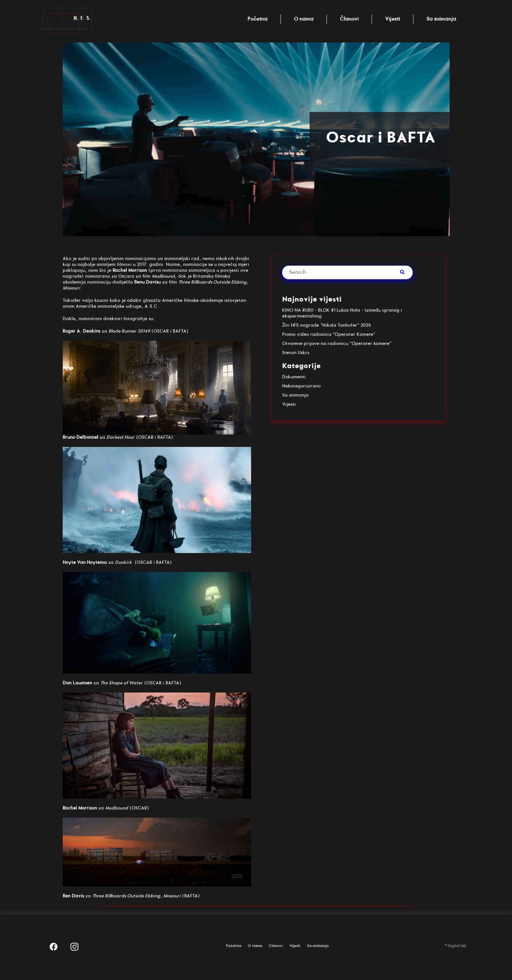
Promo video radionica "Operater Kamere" (329, 334)
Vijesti (392, 19)
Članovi (349, 19)
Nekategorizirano (301, 386)
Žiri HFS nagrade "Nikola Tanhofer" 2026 (327, 325)
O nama (304, 19)
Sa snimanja (441, 19)
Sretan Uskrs (296, 353)
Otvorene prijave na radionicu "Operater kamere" (337, 343)
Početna (257, 19)
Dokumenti (294, 377)
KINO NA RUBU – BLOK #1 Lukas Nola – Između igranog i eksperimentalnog (342, 313)
